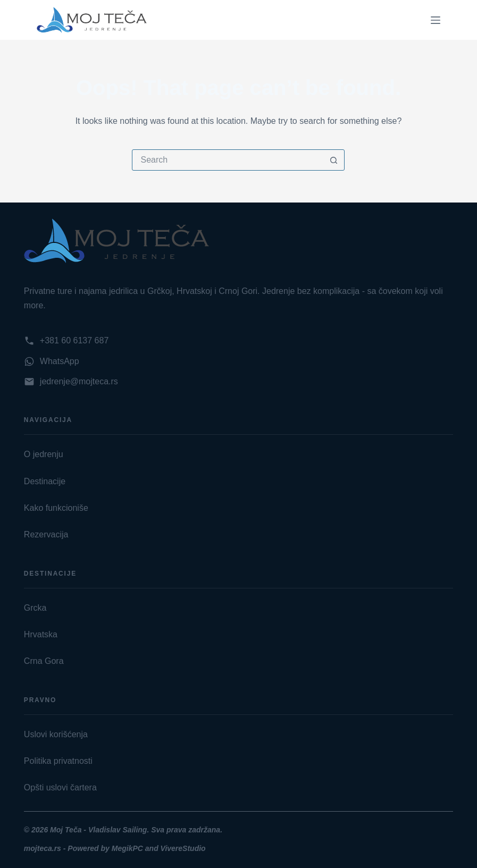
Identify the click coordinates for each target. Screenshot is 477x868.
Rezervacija (46, 534)
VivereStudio (183, 848)
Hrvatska (41, 634)
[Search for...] (228, 160)
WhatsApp (60, 361)
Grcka (35, 608)
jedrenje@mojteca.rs (79, 381)
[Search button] (333, 160)
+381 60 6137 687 (74, 340)
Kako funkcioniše (56, 508)
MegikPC (128, 848)
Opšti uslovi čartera (60, 787)
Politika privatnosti (58, 761)
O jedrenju (44, 454)
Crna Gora (44, 661)
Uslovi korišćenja (56, 734)
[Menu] (436, 20)
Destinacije (45, 481)
